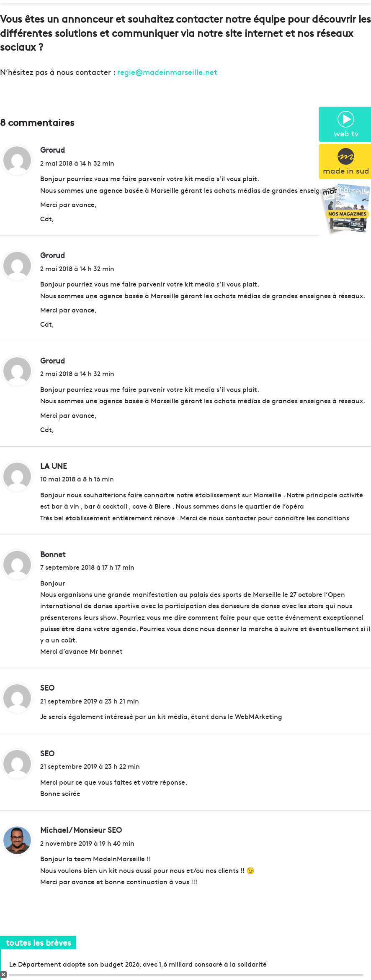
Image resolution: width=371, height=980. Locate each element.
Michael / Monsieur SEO (81, 830)
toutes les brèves (39, 942)
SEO (47, 687)
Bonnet (53, 554)
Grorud (53, 150)
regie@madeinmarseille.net (167, 72)
